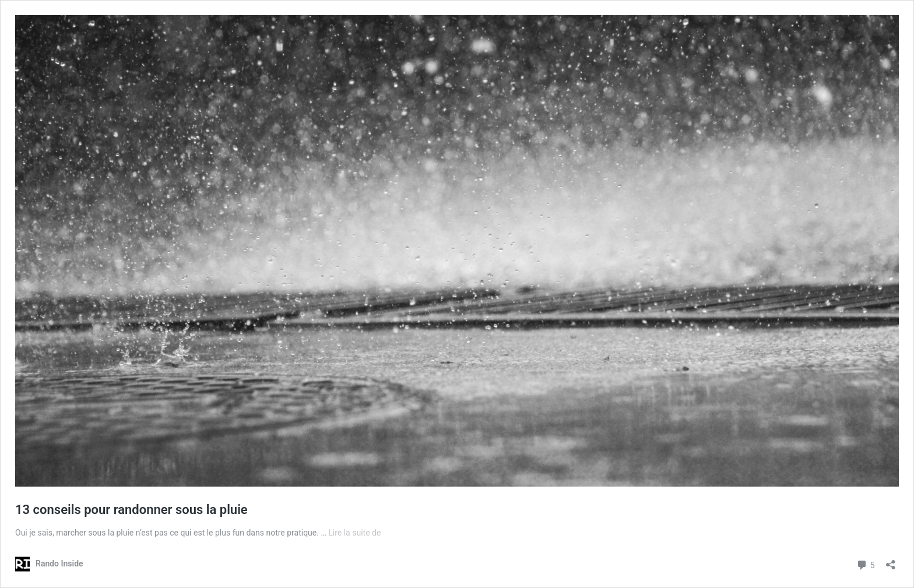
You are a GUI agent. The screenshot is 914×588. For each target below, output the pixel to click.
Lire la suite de (354, 533)
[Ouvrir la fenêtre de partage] (891, 561)
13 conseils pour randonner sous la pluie (131, 510)
